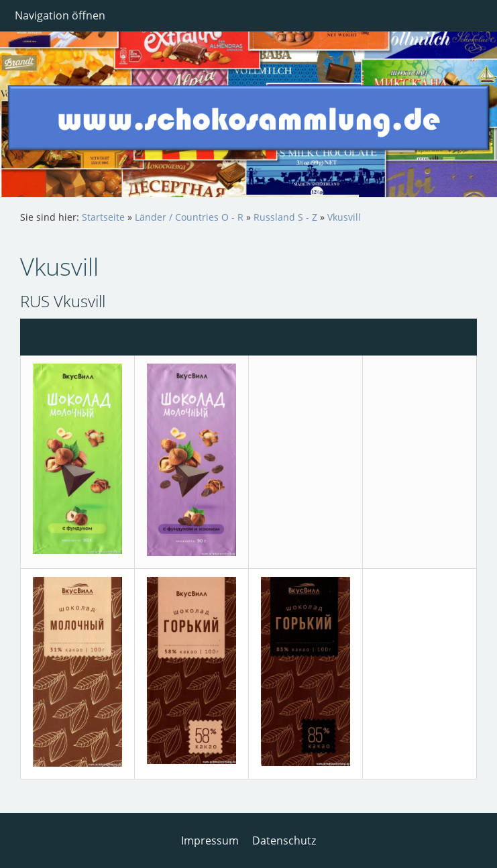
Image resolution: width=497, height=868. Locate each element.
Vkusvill (344, 217)
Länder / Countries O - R (189, 217)
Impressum (210, 840)
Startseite (103, 217)
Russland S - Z (285, 217)
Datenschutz (284, 840)
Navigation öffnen (60, 15)
